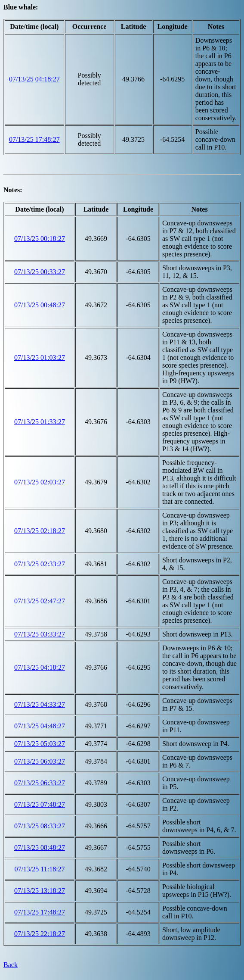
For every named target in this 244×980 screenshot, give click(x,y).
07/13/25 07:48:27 (40, 804)
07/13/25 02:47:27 (40, 601)
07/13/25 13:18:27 (40, 891)
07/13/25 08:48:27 (40, 847)
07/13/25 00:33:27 (40, 272)
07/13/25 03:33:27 (40, 634)
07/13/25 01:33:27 (40, 422)
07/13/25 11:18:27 (39, 869)
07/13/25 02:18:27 (40, 531)
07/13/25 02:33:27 (40, 564)
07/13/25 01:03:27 (40, 357)
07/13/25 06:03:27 (40, 761)
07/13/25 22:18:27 (40, 934)
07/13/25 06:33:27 (40, 783)
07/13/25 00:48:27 (40, 305)
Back (11, 965)
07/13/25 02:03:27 (40, 482)
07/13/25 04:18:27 (34, 79)
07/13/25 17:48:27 (34, 139)
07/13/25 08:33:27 (40, 826)
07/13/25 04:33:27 (40, 704)
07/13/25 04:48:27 (40, 726)
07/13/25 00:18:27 (40, 239)
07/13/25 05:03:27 (40, 744)
